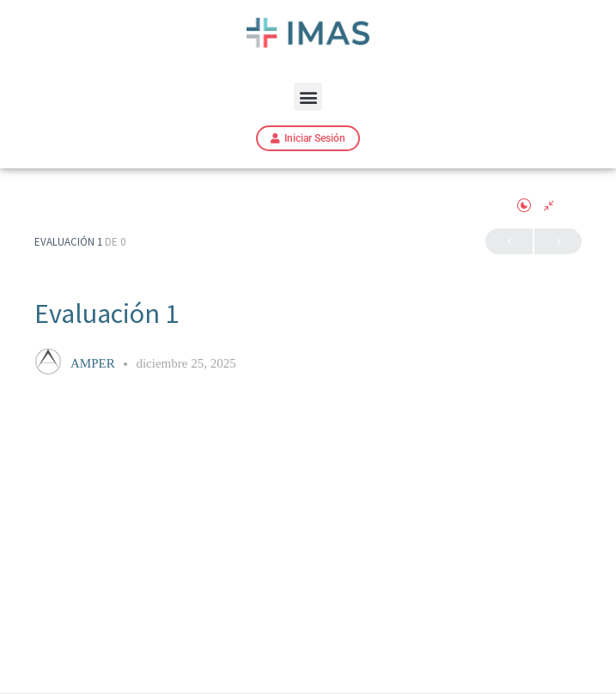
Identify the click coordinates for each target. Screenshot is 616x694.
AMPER (94, 363)
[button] (308, 97)
